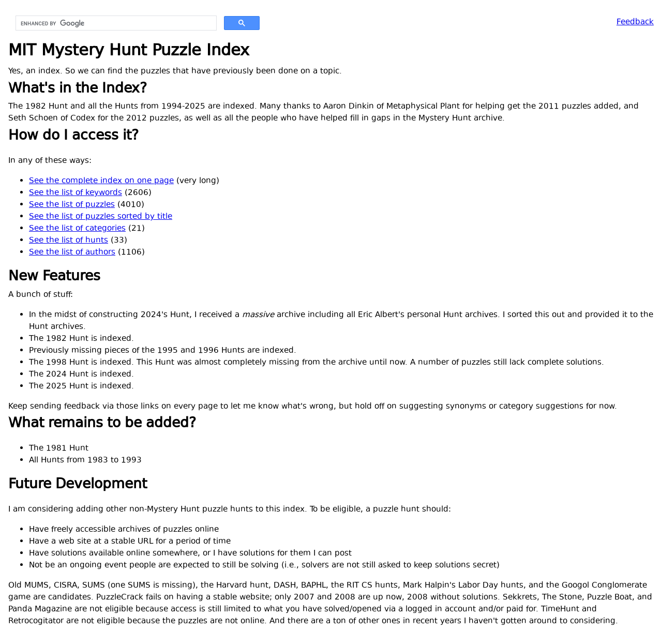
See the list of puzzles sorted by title (101, 217)
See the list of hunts (69, 241)
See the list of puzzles (72, 205)
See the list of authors (72, 253)
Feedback (635, 23)
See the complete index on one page (101, 181)
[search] (115, 23)
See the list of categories (77, 229)
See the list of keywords (76, 193)
